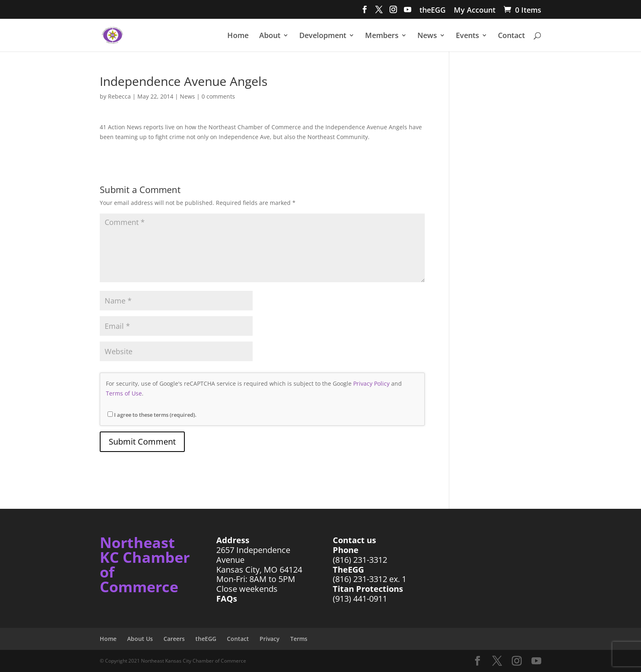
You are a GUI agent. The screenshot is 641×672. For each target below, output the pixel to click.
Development (323, 36)
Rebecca (119, 96)
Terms (299, 639)
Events (467, 36)
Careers (174, 639)
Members (382, 36)
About (270, 36)
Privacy (270, 639)
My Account (475, 10)
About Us (140, 639)
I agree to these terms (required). (152, 415)
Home (238, 36)
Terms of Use (124, 393)
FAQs (227, 599)
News (427, 36)
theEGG (433, 10)
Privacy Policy (371, 383)
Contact (511, 36)
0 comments (218, 96)
